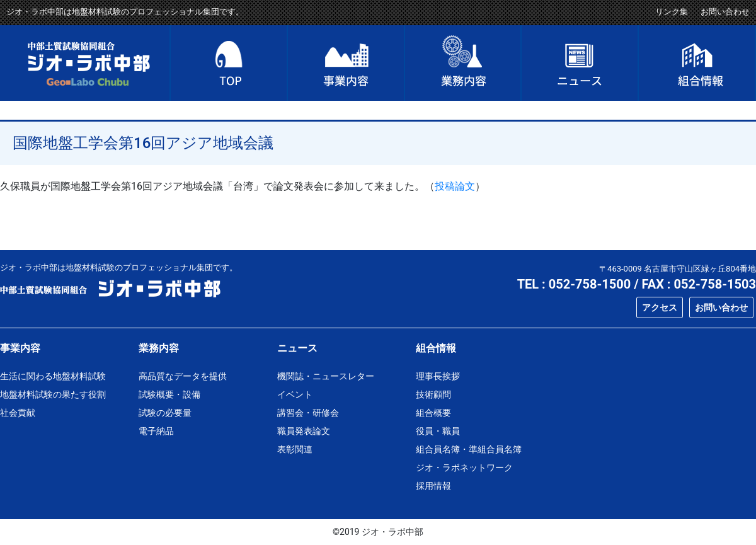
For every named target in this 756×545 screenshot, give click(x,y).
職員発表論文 (304, 431)
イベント (295, 394)
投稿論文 (455, 186)
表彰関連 (295, 449)
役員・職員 (438, 431)
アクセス (660, 307)
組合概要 (433, 413)
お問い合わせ (725, 12)
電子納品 (156, 431)
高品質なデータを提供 (183, 376)
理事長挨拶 (438, 376)
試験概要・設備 (169, 394)
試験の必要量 (165, 413)
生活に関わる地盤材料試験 (53, 376)
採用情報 (433, 486)
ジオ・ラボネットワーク (464, 468)
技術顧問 (433, 394)
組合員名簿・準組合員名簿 (469, 449)
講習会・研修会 (308, 413)
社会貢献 (18, 413)
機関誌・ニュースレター (326, 376)
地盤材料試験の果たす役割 (53, 394)
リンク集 (672, 12)
